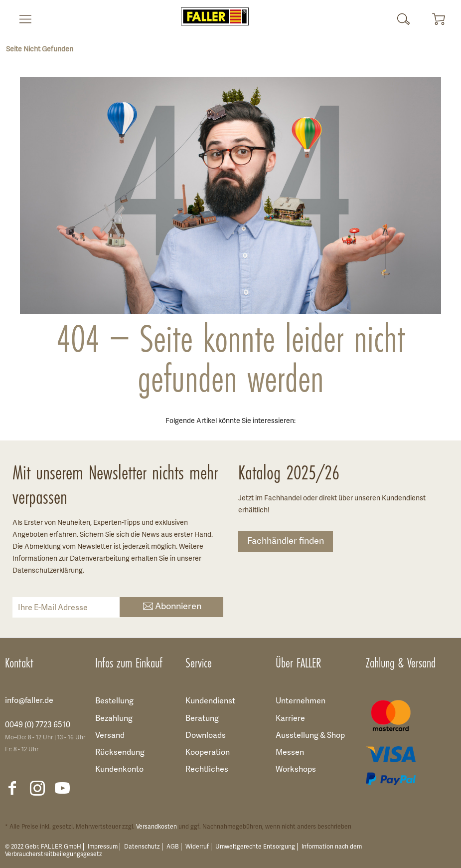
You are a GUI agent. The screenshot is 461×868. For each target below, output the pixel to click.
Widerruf (197, 847)
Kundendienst (210, 701)
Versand (110, 736)
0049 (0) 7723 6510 (38, 725)
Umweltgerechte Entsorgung (255, 847)
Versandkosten (156, 827)
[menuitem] (21, 19)
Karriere (290, 719)
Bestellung (114, 701)
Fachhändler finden (286, 542)
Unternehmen (301, 701)
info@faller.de (29, 701)
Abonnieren (171, 607)
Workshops (296, 770)
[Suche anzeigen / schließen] (404, 19)
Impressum (103, 847)
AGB (173, 847)
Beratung (202, 719)
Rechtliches (207, 770)
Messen (290, 753)
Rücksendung (120, 753)
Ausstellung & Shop (310, 736)
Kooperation (208, 753)
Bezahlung (114, 719)
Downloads (206, 736)
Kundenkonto (119, 770)
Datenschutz (142, 847)
